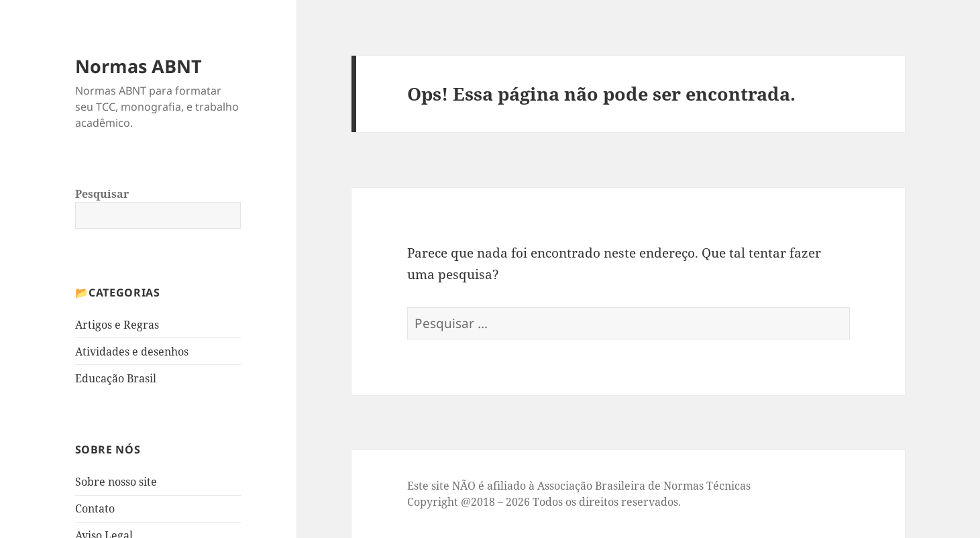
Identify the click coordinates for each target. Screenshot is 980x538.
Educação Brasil (116, 378)
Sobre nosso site (116, 482)
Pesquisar (102, 194)
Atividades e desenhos (132, 352)
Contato (95, 508)
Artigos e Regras (117, 325)
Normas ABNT (139, 66)
